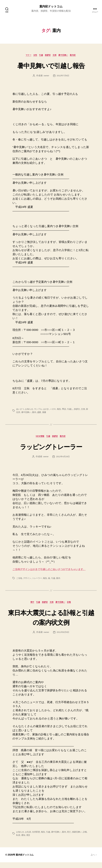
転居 (21, 841)
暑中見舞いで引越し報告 (51, 66)
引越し (73, 410)
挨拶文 (80, 410)
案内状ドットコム (51, 7)
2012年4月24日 (63, 458)
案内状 (77, 56)
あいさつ (20, 410)
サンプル (39, 410)
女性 (33, 56)
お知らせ (30, 410)
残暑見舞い (80, 838)
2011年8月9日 (63, 638)
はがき (48, 410)
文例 (56, 56)
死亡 (72, 838)
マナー (25, 56)
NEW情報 (39, 437)
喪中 (30, 608)
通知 (27, 841)
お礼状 (29, 838)
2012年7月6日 (63, 76)
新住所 (19, 413)
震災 (32, 841)
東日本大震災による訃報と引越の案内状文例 (51, 623)
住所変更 (37, 838)
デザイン (28, 583)
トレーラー (38, 583)
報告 (61, 410)
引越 (40, 56)
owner (46, 76)
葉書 (48, 413)
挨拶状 (48, 56)
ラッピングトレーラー (51, 447)
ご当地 (19, 583)
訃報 (72, 608)
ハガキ (55, 410)
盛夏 (42, 413)
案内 (37, 413)
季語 (67, 410)
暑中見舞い (66, 56)
